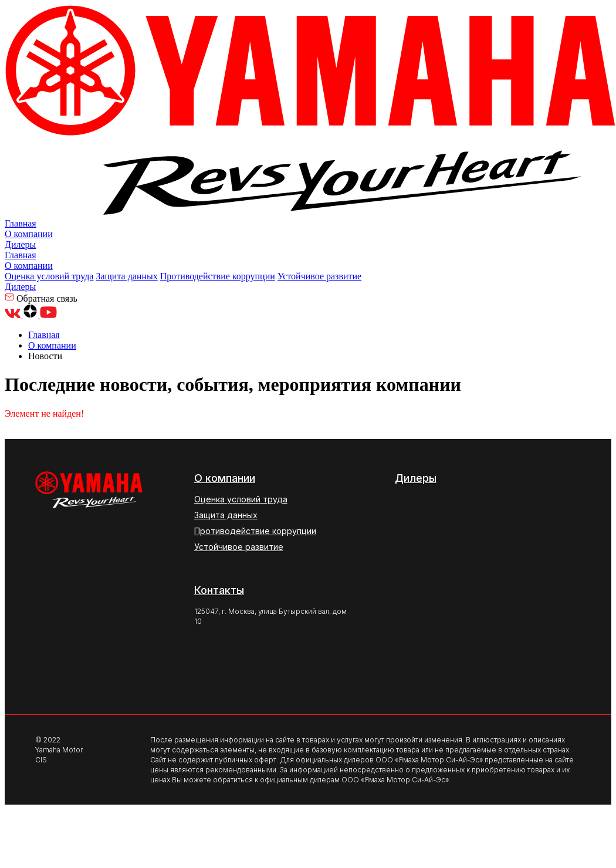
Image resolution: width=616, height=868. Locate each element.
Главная (21, 223)
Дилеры (20, 244)
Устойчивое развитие (319, 276)
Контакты (219, 590)
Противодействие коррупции (218, 276)
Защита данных (126, 276)
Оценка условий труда (49, 276)
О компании (29, 234)
